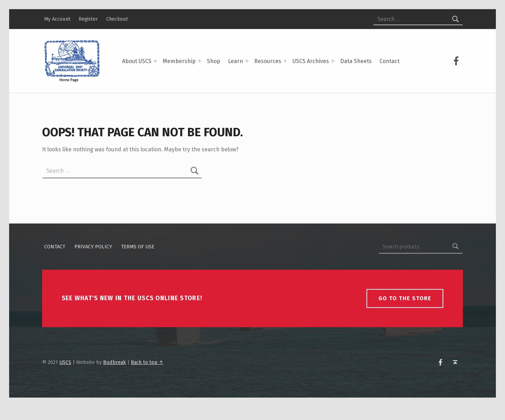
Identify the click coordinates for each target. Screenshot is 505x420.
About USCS (137, 61)
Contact (389, 61)
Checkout (117, 19)
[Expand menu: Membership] (200, 61)
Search (456, 260)
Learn (235, 61)
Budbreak (115, 376)
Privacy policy (93, 260)
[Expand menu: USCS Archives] (333, 61)
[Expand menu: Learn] (247, 61)
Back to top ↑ (147, 376)
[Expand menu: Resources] (285, 61)
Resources (268, 61)
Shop (214, 61)
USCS (65, 376)
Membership (179, 61)
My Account (57, 19)
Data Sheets (356, 61)
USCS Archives (311, 61)
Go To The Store (405, 312)
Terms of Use (138, 260)
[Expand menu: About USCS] (155, 61)
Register (88, 19)
